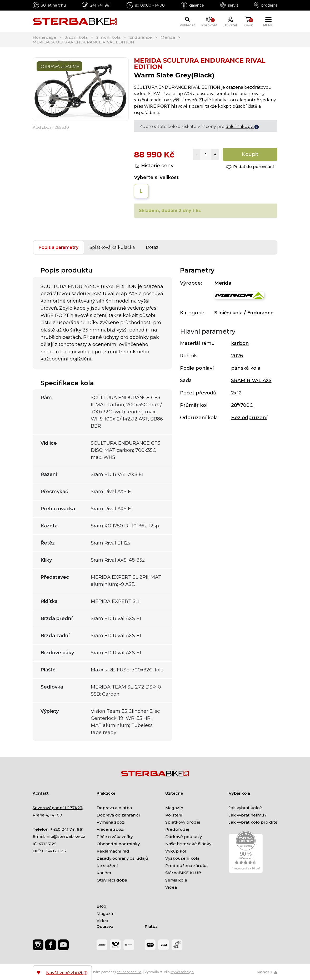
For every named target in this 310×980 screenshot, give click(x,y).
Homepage (44, 37)
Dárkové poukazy (184, 837)
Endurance (141, 37)
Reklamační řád (113, 851)
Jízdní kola (76, 37)
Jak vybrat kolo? (245, 808)
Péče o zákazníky (115, 837)
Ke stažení (107, 866)
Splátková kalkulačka (112, 247)
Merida (168, 37)
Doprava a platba (114, 808)
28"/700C (242, 405)
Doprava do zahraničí (118, 815)
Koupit (250, 154)
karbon (240, 343)
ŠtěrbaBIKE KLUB (183, 873)
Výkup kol (176, 851)
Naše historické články (188, 844)
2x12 (236, 393)
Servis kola (176, 880)
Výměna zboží (111, 822)
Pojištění (174, 815)
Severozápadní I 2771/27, (58, 808)
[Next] (120, 89)
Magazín (174, 808)
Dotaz (152, 247)
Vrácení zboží (111, 829)
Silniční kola (108, 37)
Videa (171, 887)
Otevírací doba (112, 880)
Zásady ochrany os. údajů (122, 858)
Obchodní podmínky (118, 844)
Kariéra (104, 873)
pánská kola (246, 368)
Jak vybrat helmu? (248, 815)
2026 (237, 356)
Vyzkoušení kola (182, 858)
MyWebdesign (182, 972)
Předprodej (177, 829)
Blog (102, 906)
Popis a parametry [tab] (59, 247)
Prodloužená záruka (186, 866)
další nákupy (242, 127)
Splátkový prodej (183, 822)
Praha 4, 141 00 (47, 815)
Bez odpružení (249, 418)
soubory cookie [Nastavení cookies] (129, 972)
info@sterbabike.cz (66, 836)
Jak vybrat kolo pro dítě (253, 822)
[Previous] (41, 89)
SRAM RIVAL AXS (251, 380)
